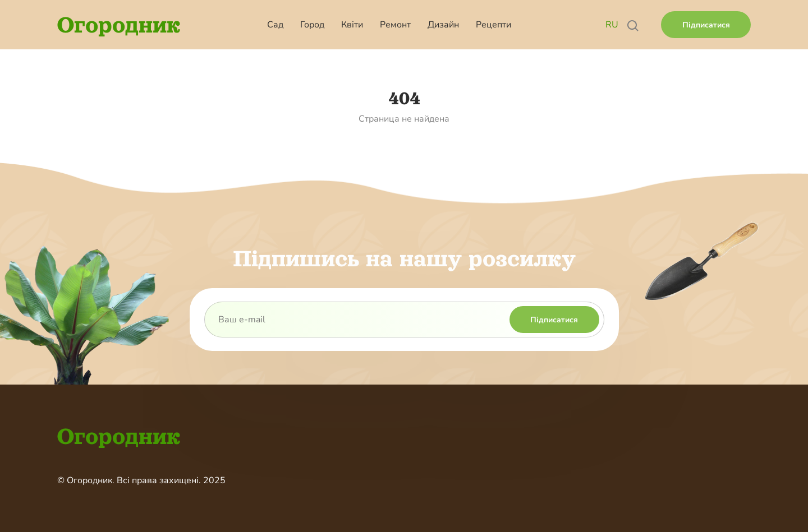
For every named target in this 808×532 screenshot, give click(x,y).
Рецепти (493, 25)
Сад (275, 25)
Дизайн (443, 25)
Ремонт (395, 25)
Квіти (352, 25)
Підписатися (706, 25)
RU (612, 25)
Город (312, 25)
